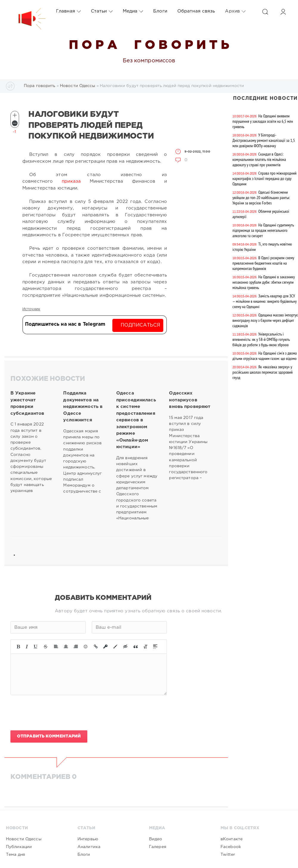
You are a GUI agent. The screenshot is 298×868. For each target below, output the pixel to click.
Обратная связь (196, 11)
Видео (156, 839)
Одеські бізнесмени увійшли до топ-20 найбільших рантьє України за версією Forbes (261, 198)
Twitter (228, 855)
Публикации (19, 847)
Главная (68, 11)
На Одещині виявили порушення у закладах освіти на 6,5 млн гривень (263, 121)
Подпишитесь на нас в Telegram (65, 324)
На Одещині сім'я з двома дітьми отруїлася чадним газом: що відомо (265, 356)
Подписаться (141, 325)
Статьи (102, 11)
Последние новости (265, 98)
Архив (235, 11)
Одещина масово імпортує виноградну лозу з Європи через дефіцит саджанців (265, 320)
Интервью (88, 839)
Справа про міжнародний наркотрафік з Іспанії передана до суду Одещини (264, 178)
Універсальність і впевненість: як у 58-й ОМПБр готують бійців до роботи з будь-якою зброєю (261, 339)
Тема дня (15, 855)
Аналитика (89, 847)
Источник (31, 309)
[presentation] (56, 713)
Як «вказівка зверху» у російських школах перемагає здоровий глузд (263, 372)
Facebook (231, 847)
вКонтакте (232, 839)
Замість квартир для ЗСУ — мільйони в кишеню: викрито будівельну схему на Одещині (264, 301)
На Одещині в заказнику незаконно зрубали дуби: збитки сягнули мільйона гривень (264, 282)
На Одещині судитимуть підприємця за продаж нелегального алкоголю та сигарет (263, 230)
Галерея (158, 847)
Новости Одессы (24, 839)
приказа (71, 181)
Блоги (160, 11)
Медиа (133, 11)
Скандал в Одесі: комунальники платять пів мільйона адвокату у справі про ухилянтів (259, 159)
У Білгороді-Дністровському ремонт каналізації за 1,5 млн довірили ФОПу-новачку (264, 140)
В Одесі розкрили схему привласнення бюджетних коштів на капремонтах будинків (263, 263)
